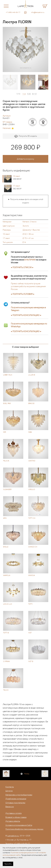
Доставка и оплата (13, 813)
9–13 (34, 94)
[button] (8, 49)
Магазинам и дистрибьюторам (19, 795)
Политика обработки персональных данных (24, 829)
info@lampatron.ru (38, 12)
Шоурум (9, 791)
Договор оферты (13, 821)
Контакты (10, 787)
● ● (26, 315)
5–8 (29, 94)
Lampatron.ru (13, 836)
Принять (8, 864)
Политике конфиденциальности (23, 853)
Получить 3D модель (26, 136)
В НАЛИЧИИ (30, 260)
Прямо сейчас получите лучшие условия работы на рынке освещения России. (28, 286)
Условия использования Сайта (19, 825)
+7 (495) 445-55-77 (13, 12)
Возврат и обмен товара (16, 817)
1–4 (24, 94)
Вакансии (10, 807)
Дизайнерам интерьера (16, 799)
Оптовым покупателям (15, 803)
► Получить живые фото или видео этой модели (26, 201)
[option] (26, 49)
